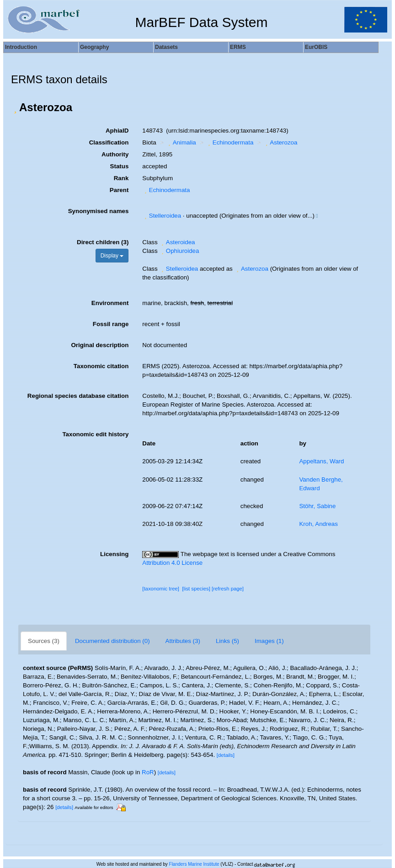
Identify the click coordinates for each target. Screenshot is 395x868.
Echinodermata (230, 142)
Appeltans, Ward (321, 461)
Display (112, 256)
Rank (121, 178)
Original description (100, 345)
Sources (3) (44, 641)
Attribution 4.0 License (172, 563)
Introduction (21, 47)
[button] (15, 107)
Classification (109, 142)
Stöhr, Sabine (317, 506)
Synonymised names (99, 211)
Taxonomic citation (101, 366)
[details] (226, 755)
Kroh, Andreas (318, 524)
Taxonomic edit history (95, 434)
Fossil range (111, 324)
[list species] (196, 589)
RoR (148, 772)
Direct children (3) (103, 242)
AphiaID (117, 131)
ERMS (238, 47)
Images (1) (269, 641)
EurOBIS (316, 47)
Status (120, 166)
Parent (119, 190)
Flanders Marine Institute (194, 864)
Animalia (181, 142)
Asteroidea (177, 242)
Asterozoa (280, 142)
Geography (94, 47)
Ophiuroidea (179, 251)
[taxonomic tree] (161, 589)
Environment (110, 303)
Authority (115, 154)
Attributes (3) (183, 641)
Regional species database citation (78, 396)
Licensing (114, 554)
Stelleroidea (162, 216)
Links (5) (227, 641)
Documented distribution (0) (112, 641)
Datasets (166, 47)
